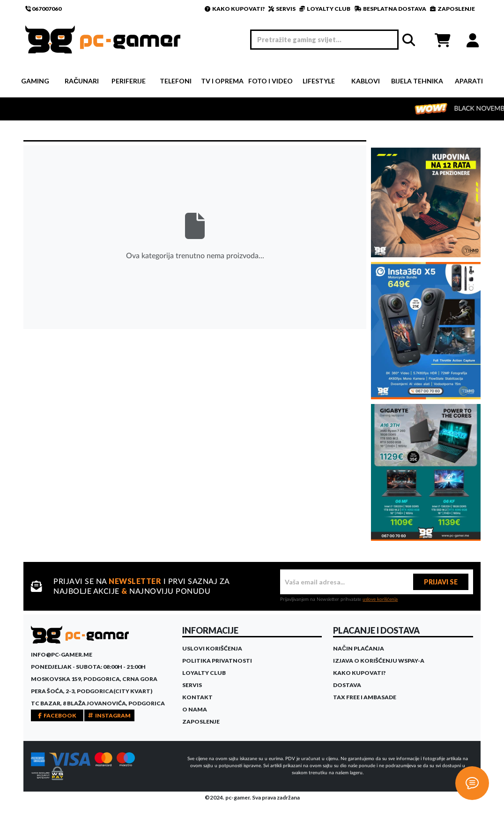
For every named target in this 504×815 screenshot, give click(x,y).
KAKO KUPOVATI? (235, 9)
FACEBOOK (57, 715)
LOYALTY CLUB (325, 9)
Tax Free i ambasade (365, 697)
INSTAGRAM (109, 715)
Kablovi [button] (366, 81)
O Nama (195, 709)
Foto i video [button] (271, 81)
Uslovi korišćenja (212, 648)
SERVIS (282, 9)
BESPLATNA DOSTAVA (390, 9)
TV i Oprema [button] (222, 81)
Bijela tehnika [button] (417, 81)
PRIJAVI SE (441, 582)
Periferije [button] (129, 81)
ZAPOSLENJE (452, 9)
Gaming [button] (35, 81)
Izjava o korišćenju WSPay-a (379, 661)
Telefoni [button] (176, 81)
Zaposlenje (201, 722)
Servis (192, 685)
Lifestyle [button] (319, 81)
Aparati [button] (469, 81)
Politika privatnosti (217, 661)
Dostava (347, 685)
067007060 (43, 9)
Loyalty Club (204, 673)
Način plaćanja (359, 648)
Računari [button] (82, 81)
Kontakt (197, 697)
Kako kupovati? (359, 673)
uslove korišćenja (380, 599)
